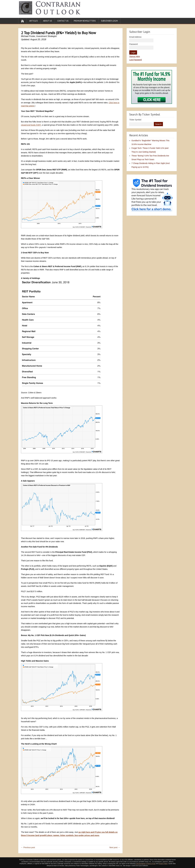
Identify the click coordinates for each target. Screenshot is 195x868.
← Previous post (28, 847)
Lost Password (136, 60)
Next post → (115, 847)
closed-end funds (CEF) (31, 125)
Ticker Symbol (135, 120)
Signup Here (135, 56)
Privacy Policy (163, 864)
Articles (34, 21)
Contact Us (63, 21)
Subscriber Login (109, 21)
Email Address (135, 37)
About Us (48, 21)
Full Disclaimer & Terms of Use (146, 864)
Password (133, 44)
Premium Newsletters (85, 21)
